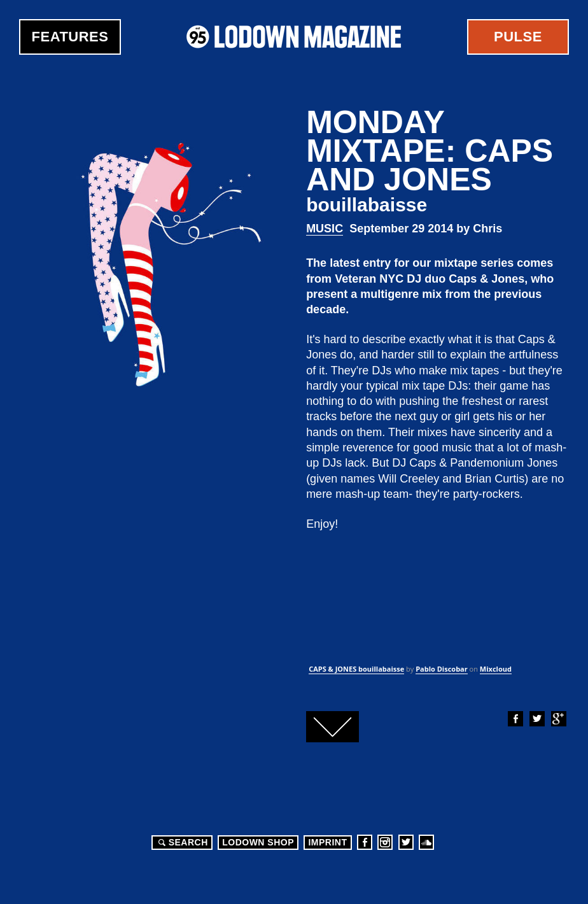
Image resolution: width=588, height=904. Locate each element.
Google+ (558, 719)
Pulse (518, 37)
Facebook (515, 719)
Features (70, 37)
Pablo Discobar (442, 669)
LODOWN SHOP (258, 842)
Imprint (327, 842)
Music (325, 229)
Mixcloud (496, 669)
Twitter (536, 719)
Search (181, 842)
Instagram (385, 842)
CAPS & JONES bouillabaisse (356, 669)
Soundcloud (426, 842)
